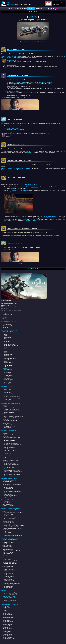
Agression (5, 317)
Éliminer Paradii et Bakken (10, 582)
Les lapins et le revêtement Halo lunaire (12, 551)
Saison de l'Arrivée (7, 630)
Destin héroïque (10, 448)
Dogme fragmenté (8, 354)
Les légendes (5, 309)
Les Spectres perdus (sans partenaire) (12, 445)
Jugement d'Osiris (6, 305)
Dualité (5, 361)
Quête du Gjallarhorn (7, 504)
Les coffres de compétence (10, 422)
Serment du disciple (8, 374)
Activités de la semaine (9, 569)
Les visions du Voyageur (9, 440)
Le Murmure (6, 340)
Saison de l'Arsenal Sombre (9, 639)
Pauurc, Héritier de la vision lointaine (12, 583)
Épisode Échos (6, 610)
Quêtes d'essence (7, 544)
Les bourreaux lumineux (9, 490)
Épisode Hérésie (6, 608)
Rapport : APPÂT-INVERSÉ (10, 497)
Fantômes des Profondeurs (10, 358)
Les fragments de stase (9, 523)
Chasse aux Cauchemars (8, 542)
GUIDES (25, 9)
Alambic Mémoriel (8, 494)
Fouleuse (10, 473)
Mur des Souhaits (8, 578)
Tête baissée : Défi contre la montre (11, 460)
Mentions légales (3, 643)
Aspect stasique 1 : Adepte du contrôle (12, 524)
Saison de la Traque (7, 629)
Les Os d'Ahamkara (8, 586)
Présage (5, 349)
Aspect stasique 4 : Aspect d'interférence (13, 528)
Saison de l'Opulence (7, 636)
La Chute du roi (7, 373)
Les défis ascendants (8, 574)
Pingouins (6, 531)
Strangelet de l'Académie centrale (11, 409)
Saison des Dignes (7, 632)
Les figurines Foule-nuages (10, 463)
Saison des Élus (6, 627)
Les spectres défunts (7, 548)
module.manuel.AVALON (9, 344)
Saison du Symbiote (7, 626)
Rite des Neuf (6, 606)
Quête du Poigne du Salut (9, 518)
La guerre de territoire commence (11, 394)
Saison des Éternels (7, 634)
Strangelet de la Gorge (9, 412)
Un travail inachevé (12, 470)
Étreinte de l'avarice (8, 363)
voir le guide (30, 153)
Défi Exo (6, 516)
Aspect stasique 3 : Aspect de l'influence (13, 527)
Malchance (6, 343)
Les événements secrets (9, 466)
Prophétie (6, 364)
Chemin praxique (7, 392)
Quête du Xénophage (7, 554)
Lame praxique (7, 401)
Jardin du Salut (7, 378)
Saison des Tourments (8, 622)
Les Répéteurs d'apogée (9, 467)
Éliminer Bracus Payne (9, 581)
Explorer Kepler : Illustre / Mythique (12, 418)
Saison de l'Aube (6, 633)
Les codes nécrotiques (8, 550)
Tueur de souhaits (8, 579)
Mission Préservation (7, 481)
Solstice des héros (7, 324)
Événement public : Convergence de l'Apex (13, 513)
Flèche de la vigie (8, 360)
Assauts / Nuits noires (7, 315)
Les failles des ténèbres (9, 489)
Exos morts (6, 534)
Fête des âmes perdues (8, 326)
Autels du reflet (6, 483)
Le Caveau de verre (8, 375)
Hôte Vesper (6, 356)
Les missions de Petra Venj (10, 575)
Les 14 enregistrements (12, 398)
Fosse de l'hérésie (8, 365)
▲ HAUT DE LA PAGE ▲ (33, 269)
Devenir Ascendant (8, 572)
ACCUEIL (10, 9)
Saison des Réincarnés (8, 623)
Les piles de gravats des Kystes (11, 443)
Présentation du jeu (6, 300)
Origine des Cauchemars (9, 371)
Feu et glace (6, 333)
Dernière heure (7, 342)
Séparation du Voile (8, 476)
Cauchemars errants (7, 547)
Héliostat (6, 334)
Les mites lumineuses (9, 487)
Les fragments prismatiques (9, 435)
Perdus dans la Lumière (9, 449)
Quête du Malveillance (8, 566)
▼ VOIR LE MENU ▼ (33, 12)
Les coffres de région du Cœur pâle (12, 438)
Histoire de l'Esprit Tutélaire (45, 82)
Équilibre (6, 353)
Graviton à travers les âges (13, 416)
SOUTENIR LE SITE (41, 9)
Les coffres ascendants (9, 576)
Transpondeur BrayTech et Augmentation (13, 535)
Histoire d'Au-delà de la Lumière (10, 510)
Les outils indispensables (8, 302)
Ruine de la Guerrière (8, 357)
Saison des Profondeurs (8, 616)
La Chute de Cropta (8, 370)
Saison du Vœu (6, 613)
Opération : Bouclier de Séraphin (11, 346)
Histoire (5, 406)
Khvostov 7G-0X (7, 453)
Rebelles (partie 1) (8, 390)
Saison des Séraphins (7, 619)
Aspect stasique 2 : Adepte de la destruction (14, 525)
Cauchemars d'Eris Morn (8, 541)
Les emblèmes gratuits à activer (10, 304)
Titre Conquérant (6, 319)
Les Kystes (5, 433)
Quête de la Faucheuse (8, 552)
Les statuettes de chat (9, 585)
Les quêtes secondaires (9, 415)
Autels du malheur (7, 545)
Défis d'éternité (6, 501)
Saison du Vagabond (7, 637)
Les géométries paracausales (10, 442)
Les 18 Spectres (12, 397)
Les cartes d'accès (8, 399)
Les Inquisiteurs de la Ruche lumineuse (13, 491)
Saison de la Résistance (8, 617)
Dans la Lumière (6, 612)
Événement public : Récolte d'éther (10, 564)
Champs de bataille (7, 316)
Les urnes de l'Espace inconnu (11, 421)
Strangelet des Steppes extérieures (12, 411)
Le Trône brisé (7, 367)
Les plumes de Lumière (9, 439)
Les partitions (6, 459)
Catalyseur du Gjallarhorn (8, 506)
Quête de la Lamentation (9, 520)
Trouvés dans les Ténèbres (10, 450)
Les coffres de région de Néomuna (11, 465)
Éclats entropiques (8, 532)
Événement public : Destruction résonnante (12, 484)
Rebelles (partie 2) (8, 391)
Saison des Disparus (7, 624)
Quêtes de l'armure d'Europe (10, 517)
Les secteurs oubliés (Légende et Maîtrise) (12, 310)
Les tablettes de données (9, 425)
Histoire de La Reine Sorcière (9, 480)
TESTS (19, 9)
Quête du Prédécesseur (8, 503)
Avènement (5, 327)
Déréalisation (7, 336)
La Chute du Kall (7, 337)
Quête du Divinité (6, 555)
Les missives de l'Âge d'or (9, 426)
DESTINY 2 (31, 9)
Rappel (5, 339)
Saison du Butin (6, 620)
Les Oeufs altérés (8, 588)
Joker (8, 452)
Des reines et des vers (11, 496)
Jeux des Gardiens (7, 323)
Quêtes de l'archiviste (12, 474)
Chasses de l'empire (8, 514)
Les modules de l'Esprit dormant (34, 221)
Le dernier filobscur (13, 472)
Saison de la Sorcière (7, 615)
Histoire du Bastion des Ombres (10, 540)
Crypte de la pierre (8, 377)
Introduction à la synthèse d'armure (11, 307)
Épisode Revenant (7, 609)
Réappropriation (7, 428)
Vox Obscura (7, 347)
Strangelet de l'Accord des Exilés (11, 408)
